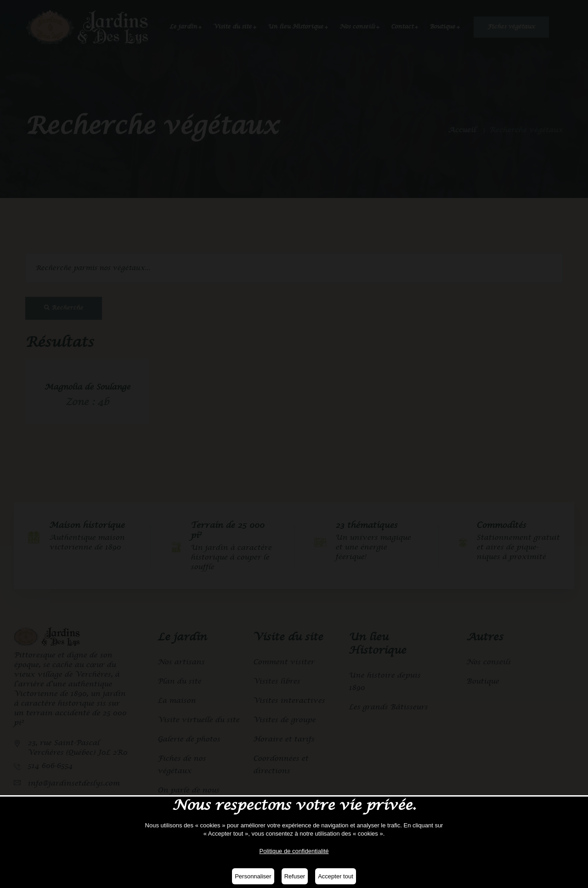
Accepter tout (336, 876)
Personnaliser (253, 876)
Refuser (295, 876)
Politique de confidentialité (294, 851)
